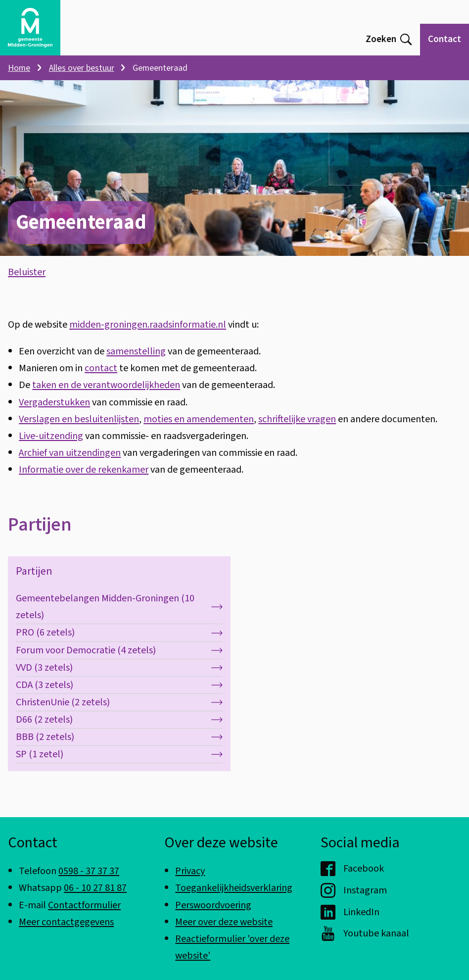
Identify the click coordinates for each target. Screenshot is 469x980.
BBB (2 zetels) (119, 747)
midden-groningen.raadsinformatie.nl (148, 334)
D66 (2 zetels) (119, 729)
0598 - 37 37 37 (89, 871)
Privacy (190, 871)
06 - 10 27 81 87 (95, 888)
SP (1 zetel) (119, 764)
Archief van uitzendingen (70, 463)
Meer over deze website (224, 922)
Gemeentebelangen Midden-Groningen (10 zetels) (119, 617)
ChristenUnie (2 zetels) (119, 712)
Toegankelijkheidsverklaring (234, 888)
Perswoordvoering (213, 905)
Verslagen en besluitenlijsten (79, 429)
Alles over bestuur (82, 68)
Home (19, 68)
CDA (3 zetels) (119, 695)
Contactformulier (84, 905)
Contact (445, 39)
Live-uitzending (51, 446)
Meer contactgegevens (66, 922)
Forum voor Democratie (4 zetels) (119, 660)
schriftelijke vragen (297, 429)
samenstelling (136, 361)
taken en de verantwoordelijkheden (106, 395)
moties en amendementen (199, 429)
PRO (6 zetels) (119, 643)
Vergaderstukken (54, 412)
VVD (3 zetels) (119, 677)
